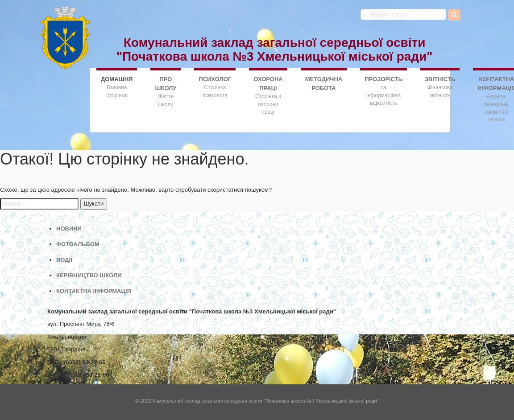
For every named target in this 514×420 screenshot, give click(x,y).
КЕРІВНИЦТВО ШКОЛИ (89, 275)
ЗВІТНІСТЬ (440, 79)
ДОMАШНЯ (117, 79)
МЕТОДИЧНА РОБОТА (324, 84)
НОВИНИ (69, 229)
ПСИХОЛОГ (215, 79)
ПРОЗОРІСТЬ (383, 79)
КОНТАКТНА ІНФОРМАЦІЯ (94, 291)
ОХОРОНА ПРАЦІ (268, 84)
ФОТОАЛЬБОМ (78, 244)
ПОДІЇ (64, 260)
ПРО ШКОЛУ (166, 84)
